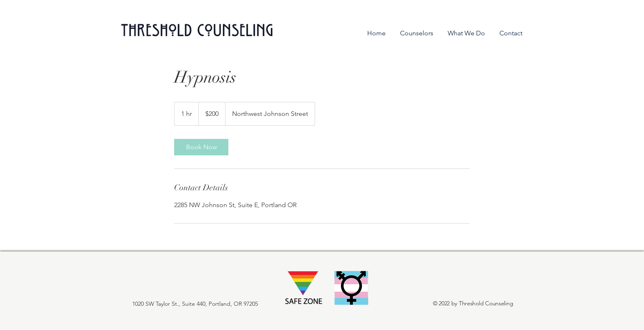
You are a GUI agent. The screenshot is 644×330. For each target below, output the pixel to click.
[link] (201, 147)
